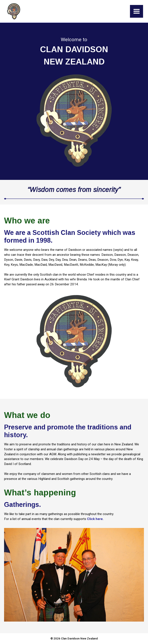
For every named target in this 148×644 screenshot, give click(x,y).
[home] (13, 11)
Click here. (95, 519)
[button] (137, 11)
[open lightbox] (74, 341)
